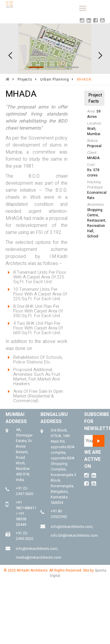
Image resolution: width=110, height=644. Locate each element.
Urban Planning (55, 79)
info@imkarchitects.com (37, 549)
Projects (25, 79)
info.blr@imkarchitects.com (74, 535)
